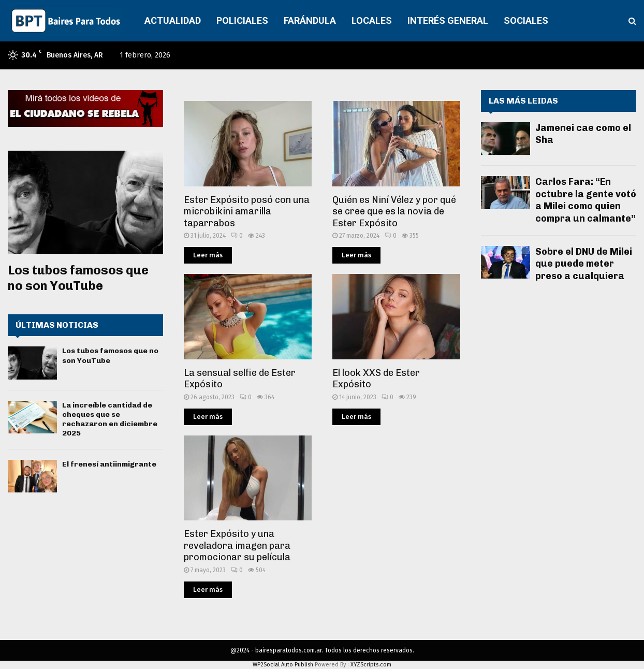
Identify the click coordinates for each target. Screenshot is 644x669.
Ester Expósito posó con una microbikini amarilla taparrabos (247, 212)
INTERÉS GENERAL (448, 20)
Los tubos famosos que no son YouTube (78, 278)
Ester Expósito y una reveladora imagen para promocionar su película (237, 546)
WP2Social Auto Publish (283, 665)
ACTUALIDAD (173, 20)
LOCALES (372, 20)
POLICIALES (242, 20)
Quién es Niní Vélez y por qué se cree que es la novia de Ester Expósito (394, 212)
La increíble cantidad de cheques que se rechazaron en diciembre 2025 (110, 419)
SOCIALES (526, 20)
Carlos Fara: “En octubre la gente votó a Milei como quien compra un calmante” (586, 200)
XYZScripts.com (371, 665)
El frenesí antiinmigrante (109, 464)
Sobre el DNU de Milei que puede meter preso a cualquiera (584, 264)
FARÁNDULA (310, 20)
